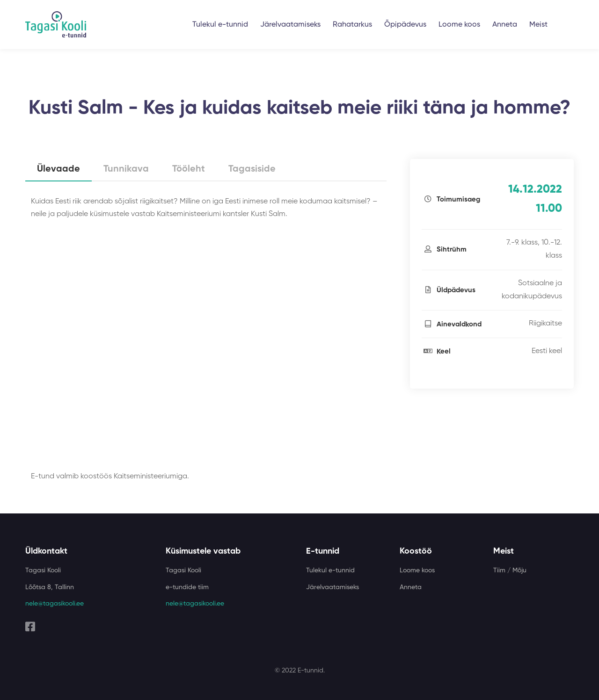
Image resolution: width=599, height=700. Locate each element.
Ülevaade (58, 169)
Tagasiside (252, 169)
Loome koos (459, 25)
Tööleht (189, 169)
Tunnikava (126, 169)
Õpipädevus (405, 25)
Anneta (505, 25)
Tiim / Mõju (510, 570)
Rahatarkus (352, 25)
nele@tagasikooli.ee (55, 604)
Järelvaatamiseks (290, 25)
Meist (538, 25)
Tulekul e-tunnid (220, 25)
